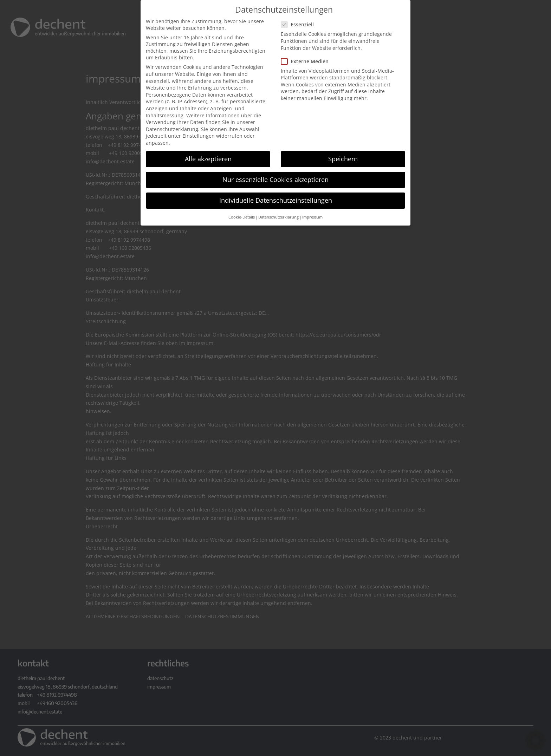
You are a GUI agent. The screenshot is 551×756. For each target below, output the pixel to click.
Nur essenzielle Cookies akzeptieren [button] (275, 179)
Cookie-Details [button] (242, 216)
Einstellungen (199, 135)
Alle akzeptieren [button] (208, 158)
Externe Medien (308, 61)
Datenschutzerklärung (172, 128)
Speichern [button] (343, 158)
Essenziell (300, 24)
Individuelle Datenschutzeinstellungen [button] (276, 200)
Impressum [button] (312, 216)
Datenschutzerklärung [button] (278, 216)
